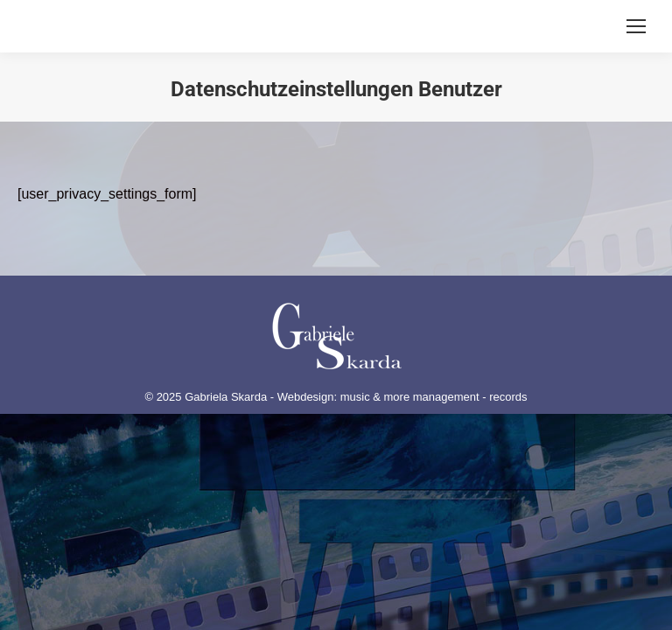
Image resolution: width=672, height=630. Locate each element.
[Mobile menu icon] (636, 26)
